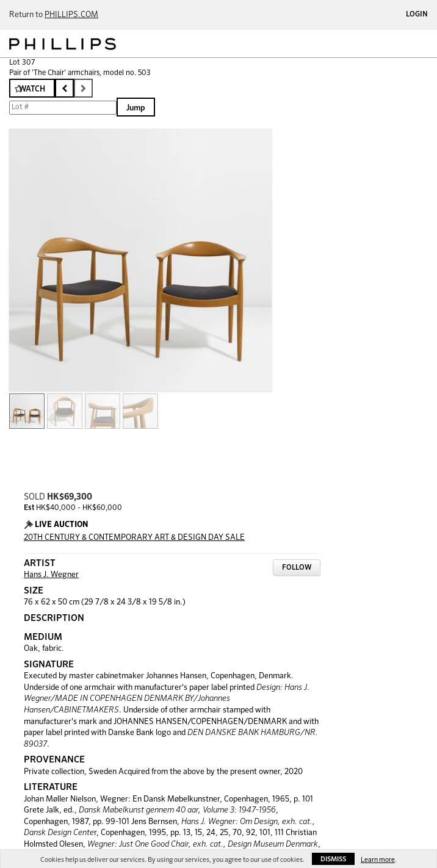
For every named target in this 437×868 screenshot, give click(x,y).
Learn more (378, 860)
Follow (297, 568)
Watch (32, 89)
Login (417, 15)
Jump (136, 108)
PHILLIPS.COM (71, 15)
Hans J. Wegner (51, 575)
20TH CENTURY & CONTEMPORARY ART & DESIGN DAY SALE (134, 538)
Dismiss (333, 859)
